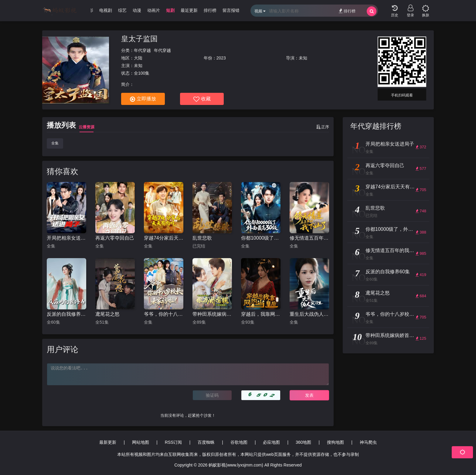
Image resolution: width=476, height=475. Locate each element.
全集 (55, 143)
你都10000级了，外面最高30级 (261, 238)
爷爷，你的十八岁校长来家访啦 (164, 314)
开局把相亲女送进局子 (66, 238)
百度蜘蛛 (206, 442)
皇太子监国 (139, 39)
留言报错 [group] (231, 10)
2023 (221, 58)
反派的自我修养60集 (66, 314)
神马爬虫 (368, 442)
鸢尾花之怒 (107, 314)
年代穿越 (142, 50)
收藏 (202, 99)
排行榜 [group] (210, 10)
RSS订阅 (173, 442)
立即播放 (143, 99)
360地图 (303, 442)
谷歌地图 (239, 442)
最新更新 (108, 442)
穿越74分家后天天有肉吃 (164, 238)
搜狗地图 (335, 442)
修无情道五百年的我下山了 (309, 238)
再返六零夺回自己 (115, 238)
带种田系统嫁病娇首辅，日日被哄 (212, 314)
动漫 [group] (137, 10)
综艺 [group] (122, 10)
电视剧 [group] (106, 10)
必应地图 (271, 442)
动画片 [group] (154, 10)
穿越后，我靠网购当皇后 (261, 314)
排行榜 (347, 11)
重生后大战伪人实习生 (309, 314)
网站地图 (141, 442)
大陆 (138, 58)
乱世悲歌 (202, 238)
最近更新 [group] (189, 10)
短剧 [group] (170, 10)
